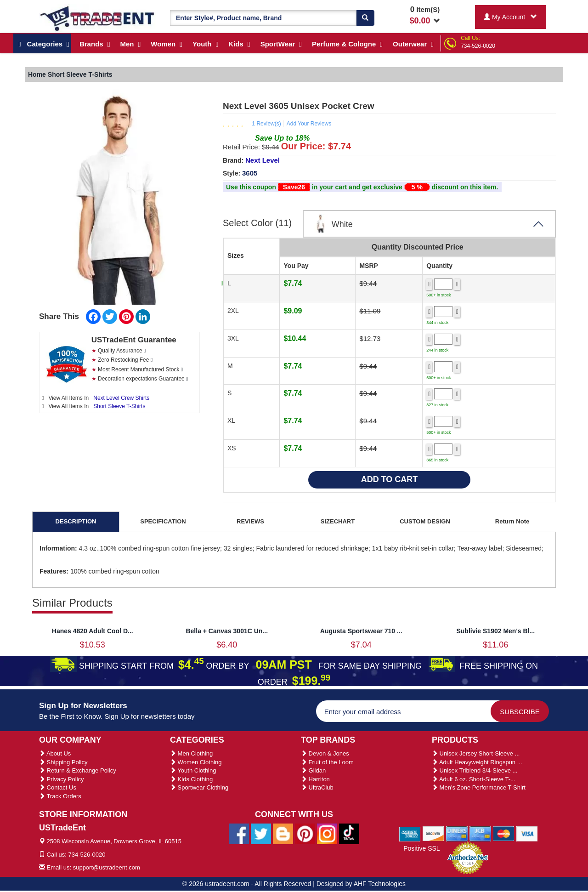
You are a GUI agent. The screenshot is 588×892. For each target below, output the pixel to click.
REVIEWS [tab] (250, 521)
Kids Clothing (191, 779)
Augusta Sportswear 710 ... (361, 631)
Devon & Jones (325, 753)
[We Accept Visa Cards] (527, 833)
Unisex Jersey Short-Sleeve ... (476, 753)
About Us (55, 753)
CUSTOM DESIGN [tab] (425, 521)
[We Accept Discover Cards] (433, 833)
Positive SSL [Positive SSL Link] (421, 848)
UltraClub (317, 787)
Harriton (315, 779)
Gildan (313, 770)
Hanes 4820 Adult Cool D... (93, 631)
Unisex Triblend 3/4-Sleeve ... (475, 770)
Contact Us (58, 787)
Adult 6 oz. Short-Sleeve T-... (474, 779)
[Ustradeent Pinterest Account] (305, 834)
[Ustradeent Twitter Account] (261, 834)
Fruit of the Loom (327, 762)
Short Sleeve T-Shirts (119, 406)
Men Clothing (191, 753)
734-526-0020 (478, 46)
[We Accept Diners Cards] (457, 833)
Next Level (263, 160)
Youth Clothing (193, 770)
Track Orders (60, 796)
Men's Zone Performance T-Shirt (479, 787)
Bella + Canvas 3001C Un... (227, 631)
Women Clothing (196, 762)
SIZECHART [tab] (338, 521)
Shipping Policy (63, 762)
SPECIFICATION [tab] (163, 521)
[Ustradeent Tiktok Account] (349, 834)
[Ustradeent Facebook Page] (239, 834)
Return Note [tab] (512, 521)
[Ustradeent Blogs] (283, 834)
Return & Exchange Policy (78, 770)
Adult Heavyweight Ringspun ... (477, 762)
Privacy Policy (62, 779)
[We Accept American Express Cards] (410, 833)
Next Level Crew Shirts (121, 398)
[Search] (365, 18)
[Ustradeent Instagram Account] (327, 834)
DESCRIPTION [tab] (76, 521)
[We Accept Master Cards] (504, 833)
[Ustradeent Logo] (98, 18)
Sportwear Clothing (199, 787)
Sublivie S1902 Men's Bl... (495, 631)
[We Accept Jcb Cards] (480, 833)
